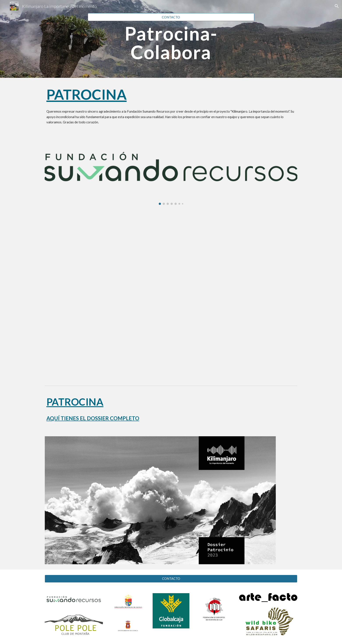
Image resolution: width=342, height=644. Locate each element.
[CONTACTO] (171, 17)
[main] (171, 43)
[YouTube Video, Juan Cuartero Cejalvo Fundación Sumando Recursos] (171, 295)
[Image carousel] (171, 172)
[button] (337, 6)
